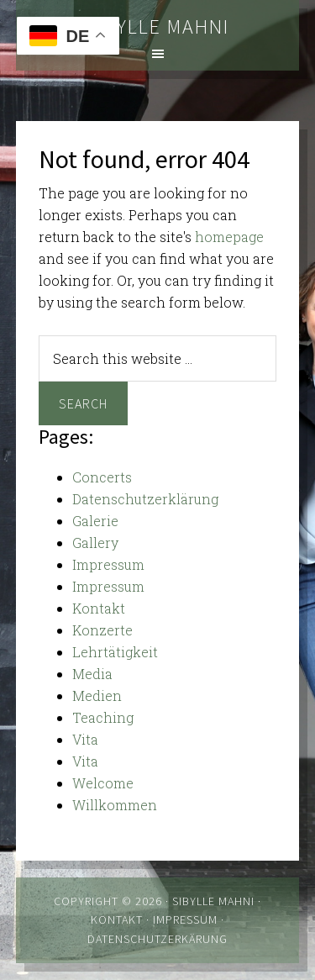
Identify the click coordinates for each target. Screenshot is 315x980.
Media (92, 674)
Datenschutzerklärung (145, 499)
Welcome (103, 783)
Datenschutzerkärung (157, 939)
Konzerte (102, 630)
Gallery (95, 543)
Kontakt (99, 608)
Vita (85, 739)
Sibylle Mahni (158, 26)
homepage (229, 237)
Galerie (95, 521)
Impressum (108, 564)
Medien (97, 695)
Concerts (102, 477)
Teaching (103, 717)
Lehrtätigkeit (115, 652)
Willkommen (115, 805)
